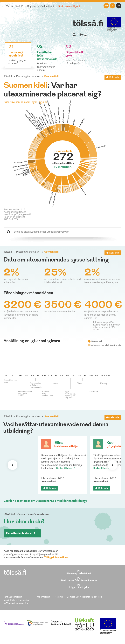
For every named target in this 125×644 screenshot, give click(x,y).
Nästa (112, 465)
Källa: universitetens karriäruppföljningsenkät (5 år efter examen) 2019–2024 (17, 216)
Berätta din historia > (21, 533)
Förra (13, 465)
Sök (76, 35)
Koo (110, 443)
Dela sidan (115, 77)
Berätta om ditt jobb (69, 6)
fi (112, 6)
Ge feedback (47, 6)
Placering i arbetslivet (28, 76)
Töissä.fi (8, 76)
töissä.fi (88, 24)
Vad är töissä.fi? (15, 6)
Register (32, 6)
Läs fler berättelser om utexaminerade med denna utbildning (45, 501)
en (106, 6)
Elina (59, 443)
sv (119, 6)
